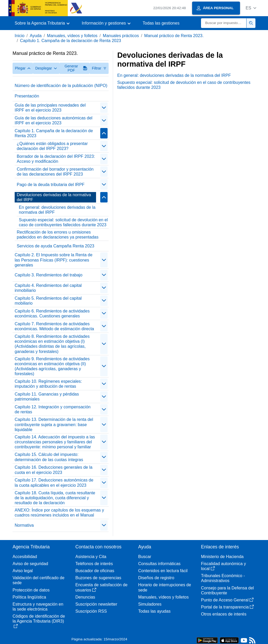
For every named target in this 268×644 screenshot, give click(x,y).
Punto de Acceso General (227, 600)
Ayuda (36, 36)
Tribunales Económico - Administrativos (223, 578)
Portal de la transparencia (227, 607)
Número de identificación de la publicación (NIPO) (61, 86)
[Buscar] (224, 23)
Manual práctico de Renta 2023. (174, 36)
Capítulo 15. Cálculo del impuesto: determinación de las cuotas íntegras (49, 457)
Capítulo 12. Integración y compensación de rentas (53, 409)
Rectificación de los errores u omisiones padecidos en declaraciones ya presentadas (58, 235)
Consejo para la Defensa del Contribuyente (227, 590)
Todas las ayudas (154, 611)
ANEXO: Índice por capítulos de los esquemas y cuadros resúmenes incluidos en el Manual (59, 513)
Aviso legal (23, 571)
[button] (251, 8)
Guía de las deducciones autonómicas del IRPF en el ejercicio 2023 (54, 120)
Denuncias (85, 597)
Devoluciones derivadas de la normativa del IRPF (54, 197)
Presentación (27, 96)
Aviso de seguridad (30, 564)
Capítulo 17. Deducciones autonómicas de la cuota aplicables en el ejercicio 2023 (54, 483)
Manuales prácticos (121, 36)
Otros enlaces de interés (224, 614)
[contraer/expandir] (104, 108)
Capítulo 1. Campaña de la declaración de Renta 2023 (70, 41)
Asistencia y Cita (91, 557)
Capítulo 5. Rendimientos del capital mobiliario (48, 301)
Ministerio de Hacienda (222, 557)
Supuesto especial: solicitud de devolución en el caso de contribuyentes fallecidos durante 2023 (63, 222)
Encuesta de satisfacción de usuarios (101, 587)
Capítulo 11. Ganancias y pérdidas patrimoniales (47, 397)
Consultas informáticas (159, 564)
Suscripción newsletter (96, 604)
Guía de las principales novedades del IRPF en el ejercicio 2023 (50, 108)
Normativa (24, 525)
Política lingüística (29, 597)
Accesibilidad (25, 557)
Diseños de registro (156, 578)
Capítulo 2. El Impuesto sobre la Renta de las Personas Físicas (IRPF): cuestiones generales (54, 260)
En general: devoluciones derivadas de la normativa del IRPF (57, 210)
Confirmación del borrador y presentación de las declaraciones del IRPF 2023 (55, 172)
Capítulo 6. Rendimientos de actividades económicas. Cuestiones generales (52, 314)
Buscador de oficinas (95, 571)
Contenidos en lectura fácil (163, 571)
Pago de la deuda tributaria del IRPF (51, 185)
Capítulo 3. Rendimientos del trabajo (49, 275)
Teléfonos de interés (94, 564)
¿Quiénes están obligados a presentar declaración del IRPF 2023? (52, 146)
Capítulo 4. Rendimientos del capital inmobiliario (48, 288)
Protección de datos (31, 590)
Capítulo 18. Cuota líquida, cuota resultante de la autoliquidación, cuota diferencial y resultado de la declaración (55, 498)
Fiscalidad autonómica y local (224, 566)
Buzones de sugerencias (98, 578)
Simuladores (150, 604)
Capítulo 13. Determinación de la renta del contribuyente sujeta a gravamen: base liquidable (54, 424)
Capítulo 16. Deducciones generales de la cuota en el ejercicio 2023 (54, 470)
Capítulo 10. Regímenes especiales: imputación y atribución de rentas (48, 384)
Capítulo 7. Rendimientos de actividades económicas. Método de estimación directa (54, 326)
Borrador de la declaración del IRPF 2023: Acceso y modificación (56, 159)
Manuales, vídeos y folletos (72, 36)
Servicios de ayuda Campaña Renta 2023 (55, 246)
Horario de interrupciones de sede (165, 587)
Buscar (145, 557)
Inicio (19, 36)
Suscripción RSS (91, 611)
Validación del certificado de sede (38, 580)
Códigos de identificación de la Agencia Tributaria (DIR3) (39, 621)
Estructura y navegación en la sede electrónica (38, 607)
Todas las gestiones (161, 23)
